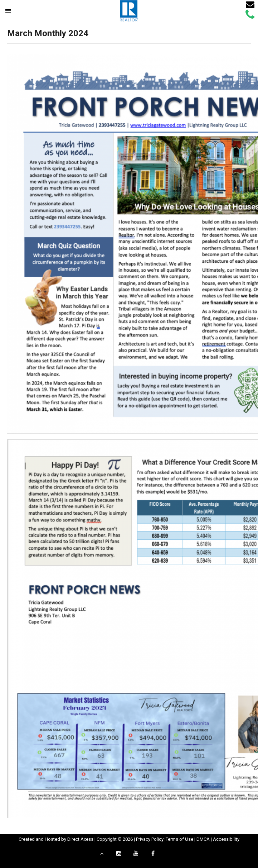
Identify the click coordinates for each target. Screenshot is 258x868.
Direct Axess (80, 839)
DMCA (203, 839)
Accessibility (226, 839)
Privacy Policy (150, 839)
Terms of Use (179, 839)
